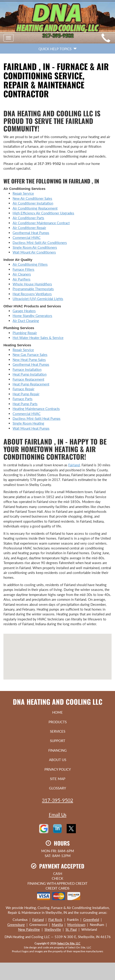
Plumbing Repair (25, 333)
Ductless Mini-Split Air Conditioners (40, 243)
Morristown (76, 925)
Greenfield (91, 920)
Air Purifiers (22, 279)
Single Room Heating (28, 423)
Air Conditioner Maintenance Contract (41, 223)
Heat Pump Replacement (31, 384)
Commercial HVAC (27, 237)
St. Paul (71, 929)
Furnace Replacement (28, 379)
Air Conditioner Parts (28, 218)
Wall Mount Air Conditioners (34, 252)
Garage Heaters (24, 311)
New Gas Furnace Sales (30, 355)
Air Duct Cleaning (26, 321)
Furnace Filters (23, 269)
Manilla (57, 925)
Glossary (57, 788)
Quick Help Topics (58, 49)
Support (58, 741)
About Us (58, 760)
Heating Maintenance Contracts (36, 409)
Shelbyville (53, 929)
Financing (57, 750)
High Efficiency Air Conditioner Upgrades (43, 213)
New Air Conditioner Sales (32, 198)
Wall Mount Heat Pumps (31, 428)
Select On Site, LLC (69, 943)
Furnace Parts (23, 399)
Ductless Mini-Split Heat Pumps (37, 418)
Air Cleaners (22, 274)
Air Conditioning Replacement (35, 208)
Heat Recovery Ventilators (32, 294)
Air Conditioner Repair (29, 228)
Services (58, 731)
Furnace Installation (27, 369)
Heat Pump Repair (26, 394)
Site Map (58, 779)
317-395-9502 (57, 800)
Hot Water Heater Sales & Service (38, 338)
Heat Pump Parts (25, 404)
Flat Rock (55, 920)
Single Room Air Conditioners (35, 247)
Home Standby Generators (32, 316)
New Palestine (29, 929)
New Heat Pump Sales (29, 360)
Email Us (58, 815)
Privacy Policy (58, 769)
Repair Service (23, 193)
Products (58, 722)
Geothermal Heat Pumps (31, 233)
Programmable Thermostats (33, 289)
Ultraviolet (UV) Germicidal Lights (38, 299)
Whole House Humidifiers (32, 284)
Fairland (74, 465)
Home (57, 712)
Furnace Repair (23, 389)
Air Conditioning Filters (30, 264)
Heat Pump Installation (30, 374)
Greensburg (16, 925)
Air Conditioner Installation (33, 203)
